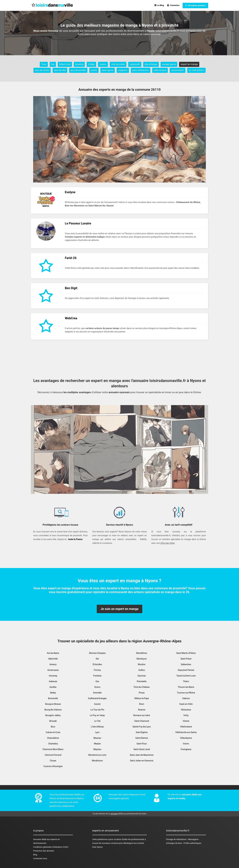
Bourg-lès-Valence (53, 710)
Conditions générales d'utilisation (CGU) (51, 847)
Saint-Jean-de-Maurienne (142, 755)
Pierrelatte (142, 681)
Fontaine (97, 676)
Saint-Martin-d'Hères (186, 653)
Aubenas (53, 681)
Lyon (97, 732)
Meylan (97, 744)
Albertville (53, 659)
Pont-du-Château (142, 687)
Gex (97, 681)
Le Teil (97, 721)
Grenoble (97, 693)
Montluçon (142, 659)
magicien (123, 70)
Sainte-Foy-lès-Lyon (142, 727)
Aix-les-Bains (53, 653)
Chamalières (53, 738)
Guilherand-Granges (97, 698)
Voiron (186, 744)
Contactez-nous (40, 858)
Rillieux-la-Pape (142, 698)
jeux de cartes (42, 70)
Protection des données (44, 851)
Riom (142, 704)
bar (53, 64)
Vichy (186, 715)
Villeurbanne (186, 738)
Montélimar (142, 653)
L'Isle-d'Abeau (97, 727)
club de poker (118, 64)
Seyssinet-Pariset (186, 670)
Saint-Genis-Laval (142, 749)
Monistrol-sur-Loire (97, 755)
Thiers (186, 681)
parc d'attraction (141, 70)
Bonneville (53, 698)
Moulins (142, 664)
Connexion (173, 5)
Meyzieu (97, 749)
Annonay (53, 676)
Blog (35, 855)
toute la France (75, 539)
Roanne (142, 710)
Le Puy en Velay (97, 715)
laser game (108, 70)
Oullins (142, 670)
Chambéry (53, 744)
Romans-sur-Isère (142, 715)
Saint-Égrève (142, 732)
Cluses (53, 761)
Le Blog (159, 5)
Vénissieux (186, 710)
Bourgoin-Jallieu (53, 715)
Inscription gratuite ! (195, 5)
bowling (79, 64)
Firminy (97, 670)
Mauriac (97, 738)
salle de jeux (160, 70)
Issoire (97, 704)
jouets (94, 70)
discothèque (151, 64)
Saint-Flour (142, 744)
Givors (97, 687)
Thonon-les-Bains (186, 687)
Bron (53, 727)
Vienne (186, 721)
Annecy (53, 664)
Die (97, 659)
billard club (65, 64)
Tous (44, 64)
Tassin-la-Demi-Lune (186, 676)
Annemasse (53, 670)
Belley (53, 693)
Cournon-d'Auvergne (53, 766)
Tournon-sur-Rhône (186, 693)
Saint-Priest (186, 659)
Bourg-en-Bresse (53, 704)
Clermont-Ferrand (53, 755)
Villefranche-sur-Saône (186, 732)
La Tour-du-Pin (97, 710)
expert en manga (189, 64)
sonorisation (177, 70)
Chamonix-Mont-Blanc (53, 749)
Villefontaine (186, 727)
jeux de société (78, 70)
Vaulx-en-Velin (186, 704)
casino (103, 64)
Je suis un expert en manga (119, 609)
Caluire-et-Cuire (53, 732)
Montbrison (97, 761)
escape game (169, 64)
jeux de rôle (60, 70)
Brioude (53, 721)
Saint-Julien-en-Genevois (142, 761)
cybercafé (135, 64)
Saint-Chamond (142, 721)
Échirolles (97, 664)
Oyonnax (142, 676)
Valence (186, 698)
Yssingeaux (186, 749)
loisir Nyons (97, 847)
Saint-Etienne (142, 738)
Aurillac (53, 687)
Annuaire (37, 839)
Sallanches (186, 664)
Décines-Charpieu (97, 653)
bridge (91, 64)
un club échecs (196, 70)
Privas (142, 693)
